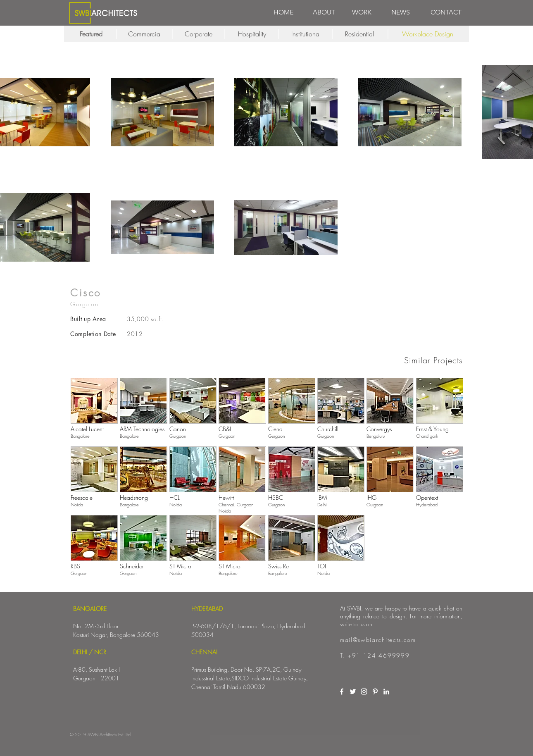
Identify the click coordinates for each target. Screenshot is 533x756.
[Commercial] (145, 34)
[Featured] (91, 34)
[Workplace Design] (428, 34)
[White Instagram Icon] (364, 692)
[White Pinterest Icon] (375, 692)
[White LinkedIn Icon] (386, 692)
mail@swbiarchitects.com (378, 640)
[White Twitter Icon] (353, 692)
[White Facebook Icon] (342, 692)
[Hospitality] (252, 34)
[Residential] (359, 34)
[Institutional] (306, 34)
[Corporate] (198, 34)
